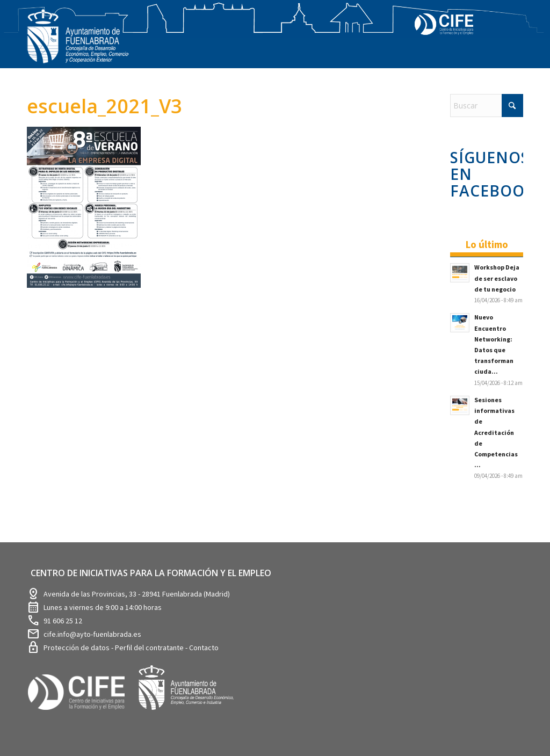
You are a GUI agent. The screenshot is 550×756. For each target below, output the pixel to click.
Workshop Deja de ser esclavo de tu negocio (497, 278)
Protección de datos (77, 648)
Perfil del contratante (150, 648)
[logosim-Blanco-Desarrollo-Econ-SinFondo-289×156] (78, 43)
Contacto (204, 648)
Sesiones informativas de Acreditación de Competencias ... (496, 432)
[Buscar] (487, 106)
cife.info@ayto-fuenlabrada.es (92, 634)
